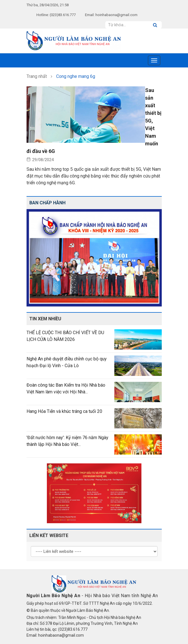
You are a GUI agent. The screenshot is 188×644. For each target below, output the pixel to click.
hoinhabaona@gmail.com (116, 15)
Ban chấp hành (47, 203)
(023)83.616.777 (63, 15)
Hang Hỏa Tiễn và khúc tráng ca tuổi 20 (64, 411)
